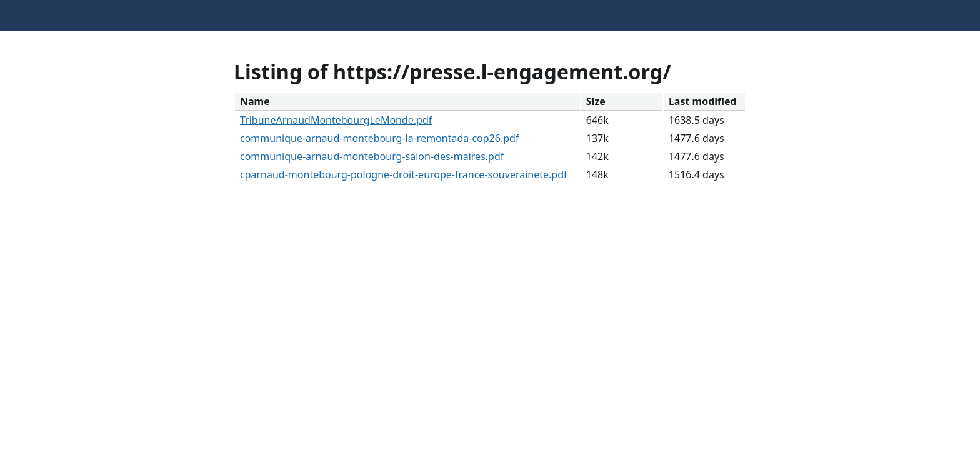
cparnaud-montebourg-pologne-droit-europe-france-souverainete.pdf (404, 174)
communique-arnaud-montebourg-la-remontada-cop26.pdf (379, 138)
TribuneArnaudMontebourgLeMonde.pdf (336, 120)
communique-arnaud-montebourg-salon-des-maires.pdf (372, 156)
